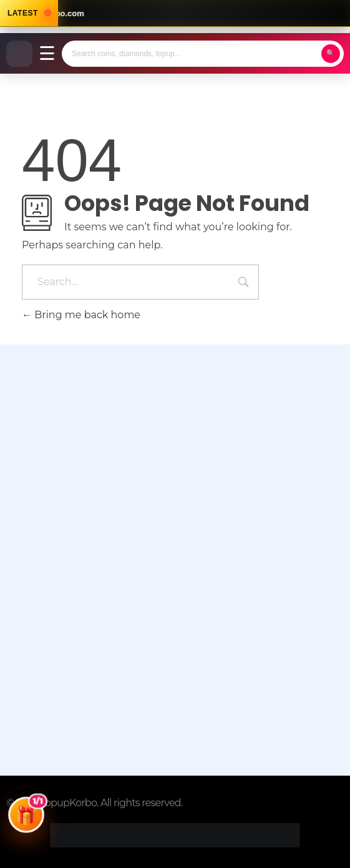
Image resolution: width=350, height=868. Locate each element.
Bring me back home (81, 315)
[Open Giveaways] (26, 820)
